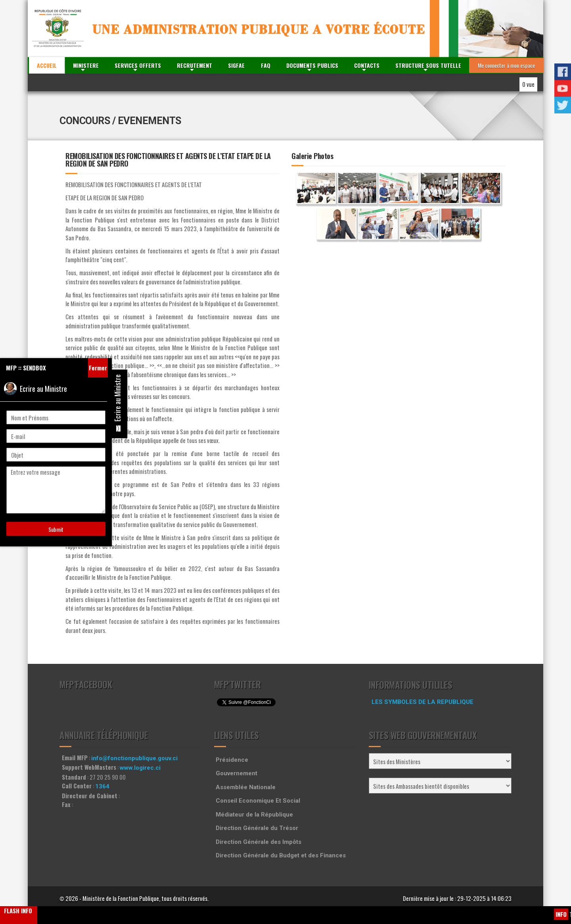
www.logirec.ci (140, 768)
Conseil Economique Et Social (258, 801)
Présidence (232, 760)
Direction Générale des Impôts (259, 842)
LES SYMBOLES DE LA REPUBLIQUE (423, 702)
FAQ (266, 65)
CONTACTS (367, 65)
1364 (102, 786)
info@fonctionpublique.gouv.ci (134, 758)
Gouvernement (237, 773)
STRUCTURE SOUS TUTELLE (428, 65)
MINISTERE (86, 65)
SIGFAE (236, 65)
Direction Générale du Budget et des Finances (281, 855)
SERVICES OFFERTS (138, 65)
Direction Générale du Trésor (257, 828)
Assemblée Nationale (246, 787)
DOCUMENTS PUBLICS (312, 65)
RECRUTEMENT (194, 65)
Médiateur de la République (254, 815)
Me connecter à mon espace (506, 65)
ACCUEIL (47, 65)
